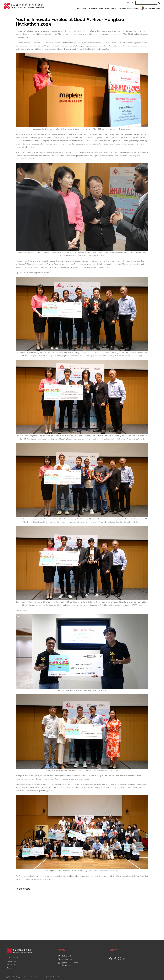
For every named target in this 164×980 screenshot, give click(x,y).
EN (132, 3)
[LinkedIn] (124, 959)
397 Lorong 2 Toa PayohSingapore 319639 (70, 964)
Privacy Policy (12, 961)
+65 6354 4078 (66, 956)
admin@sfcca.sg (67, 959)
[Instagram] (120, 959)
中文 (128, 3)
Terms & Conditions (13, 958)
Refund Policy (12, 965)
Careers (10, 968)
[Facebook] (115, 959)
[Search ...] (146, 3)
